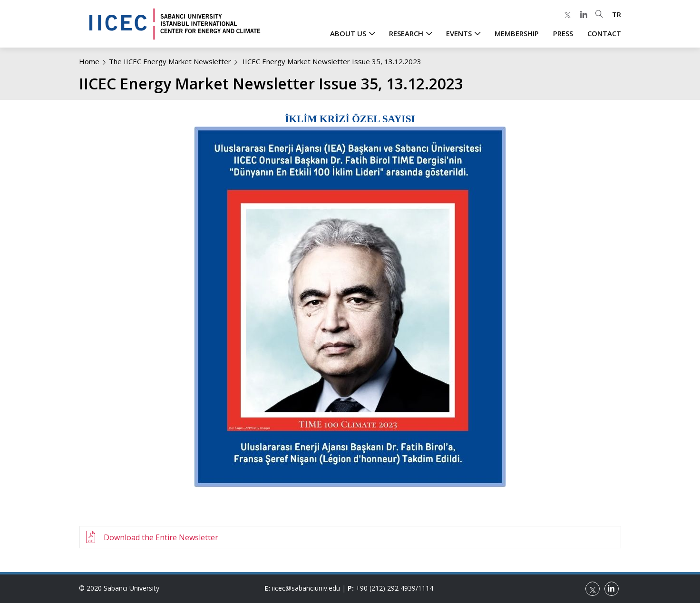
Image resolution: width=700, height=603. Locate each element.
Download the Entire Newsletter (161, 537)
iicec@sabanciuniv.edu (306, 588)
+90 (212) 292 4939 (386, 588)
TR (617, 14)
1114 (426, 588)
